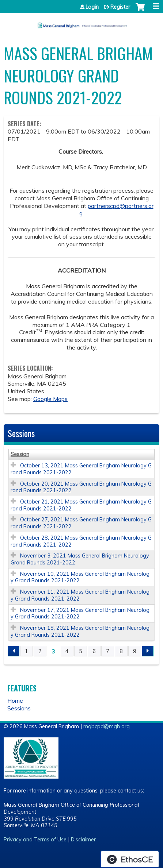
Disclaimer (83, 840)
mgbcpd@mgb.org (107, 726)
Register (120, 7)
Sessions (19, 708)
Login (92, 7)
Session (20, 454)
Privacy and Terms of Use (35, 840)
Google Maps (50, 399)
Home (15, 701)
